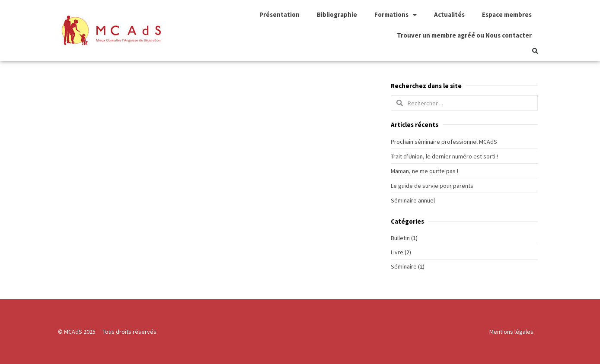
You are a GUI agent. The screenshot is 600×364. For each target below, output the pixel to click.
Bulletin (400, 238)
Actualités (449, 14)
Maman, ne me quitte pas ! (424, 171)
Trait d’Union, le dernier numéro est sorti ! (444, 156)
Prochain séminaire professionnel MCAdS (444, 142)
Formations (396, 15)
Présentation (279, 14)
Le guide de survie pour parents (432, 186)
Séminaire (404, 266)
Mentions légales (511, 332)
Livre (397, 252)
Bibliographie (337, 14)
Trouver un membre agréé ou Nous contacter (464, 35)
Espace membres (507, 14)
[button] (535, 51)
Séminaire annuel (413, 200)
